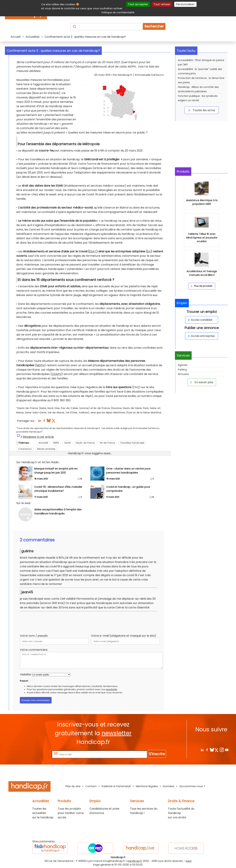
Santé (67, 443)
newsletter (117, 733)
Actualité (43, 443)
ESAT (93, 251)
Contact (91, 786)
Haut (189, 861)
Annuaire (183, 374)
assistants (112, 689)
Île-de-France (107, 443)
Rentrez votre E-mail (37, 754)
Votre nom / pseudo (34, 636)
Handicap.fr (135, 861)
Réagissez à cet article (38, 437)
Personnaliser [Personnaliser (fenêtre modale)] (185, 4)
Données (169, 786)
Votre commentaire (34, 650)
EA (149, 251)
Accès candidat (200, 320)
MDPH (40, 365)
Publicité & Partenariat (116, 786)
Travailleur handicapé (132, 443)
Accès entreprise (201, 336)
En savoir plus (201, 382)
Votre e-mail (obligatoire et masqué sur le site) (124, 636)
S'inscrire (157, 754)
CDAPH (56, 374)
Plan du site (73, 786)
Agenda (183, 365)
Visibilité (25, 674)
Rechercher (154, 26)
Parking (182, 370)
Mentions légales (147, 786)
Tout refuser (162, 4)
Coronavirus (25, 449)
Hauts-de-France (85, 443)
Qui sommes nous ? (192, 786)
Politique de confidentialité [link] (118, 12)
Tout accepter (138, 4)
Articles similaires (46, 449)
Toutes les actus (201, 110)
